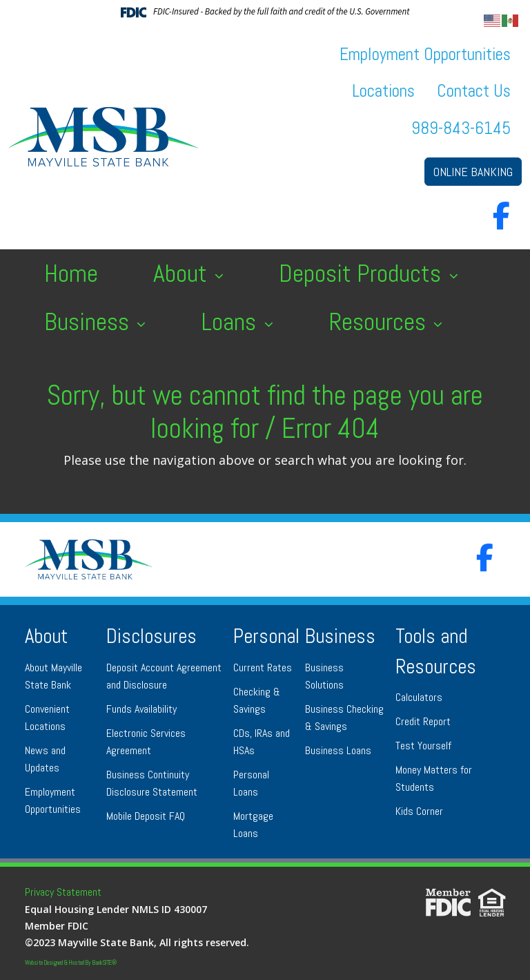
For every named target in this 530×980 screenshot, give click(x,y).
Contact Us (474, 91)
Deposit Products (363, 273)
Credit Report (423, 721)
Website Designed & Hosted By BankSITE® (71, 963)
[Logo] (104, 137)
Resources (380, 322)
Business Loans (338, 750)
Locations (383, 91)
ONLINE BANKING (473, 172)
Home (71, 273)
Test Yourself (423, 746)
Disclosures (151, 636)
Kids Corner (419, 811)
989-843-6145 (461, 128)
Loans (231, 322)
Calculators (419, 697)
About (183, 273)
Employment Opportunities (425, 54)
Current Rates (263, 667)
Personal (266, 636)
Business (89, 322)
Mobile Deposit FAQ (146, 816)
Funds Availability (141, 709)
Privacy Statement (63, 892)
